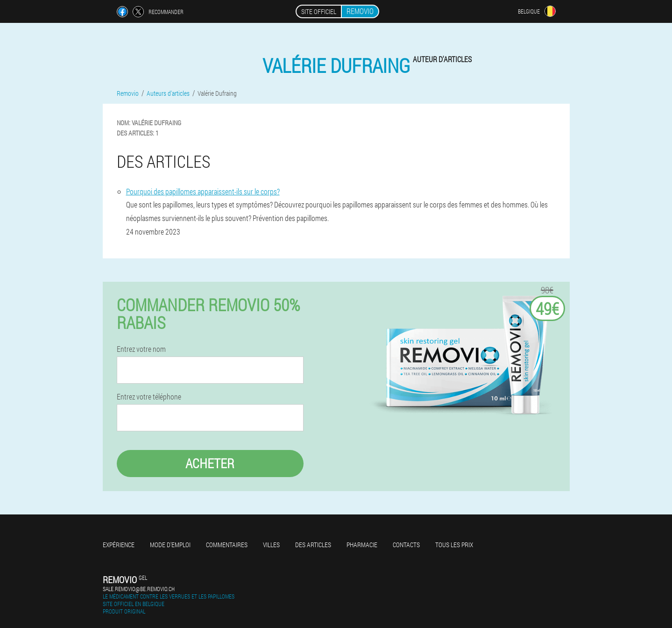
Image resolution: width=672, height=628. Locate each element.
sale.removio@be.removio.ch (139, 589)
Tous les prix (454, 545)
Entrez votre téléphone (149, 397)
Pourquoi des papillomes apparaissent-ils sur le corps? (203, 191)
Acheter (210, 463)
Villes (271, 545)
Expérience (119, 545)
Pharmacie (362, 545)
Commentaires (227, 545)
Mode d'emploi (170, 545)
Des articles (313, 545)
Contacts (406, 545)
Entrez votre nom (141, 349)
